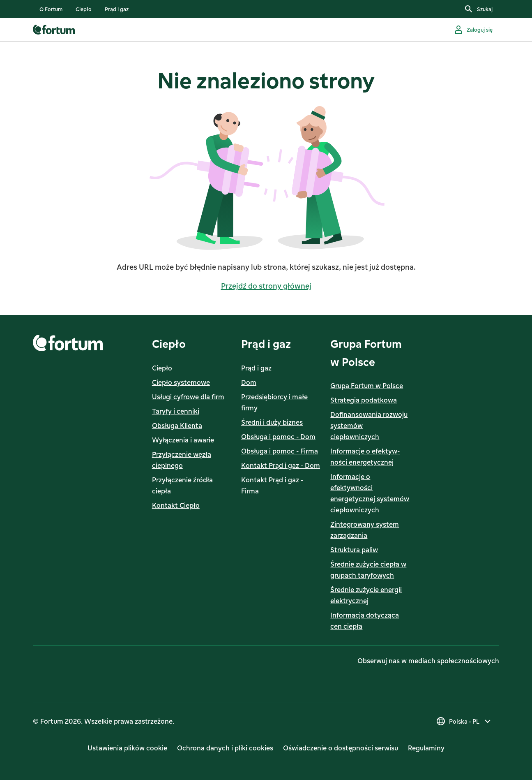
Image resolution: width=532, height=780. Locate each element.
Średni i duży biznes (272, 422)
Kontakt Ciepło (176, 505)
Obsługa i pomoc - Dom (278, 437)
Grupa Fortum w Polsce (367, 386)
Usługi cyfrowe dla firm (188, 397)
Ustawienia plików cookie (127, 748)
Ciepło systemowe (181, 382)
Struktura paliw (354, 550)
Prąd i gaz (256, 368)
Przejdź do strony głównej (266, 286)
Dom (249, 382)
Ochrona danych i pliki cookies (225, 748)
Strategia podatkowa (364, 400)
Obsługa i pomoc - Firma (280, 451)
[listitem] (51, 9)
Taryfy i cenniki (176, 411)
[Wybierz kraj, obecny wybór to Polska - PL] (464, 721)
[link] (51, 9)
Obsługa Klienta (177, 426)
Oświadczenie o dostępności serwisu (341, 748)
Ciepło (162, 368)
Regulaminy (426, 748)
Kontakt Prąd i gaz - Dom (281, 465)
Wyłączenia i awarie (183, 440)
